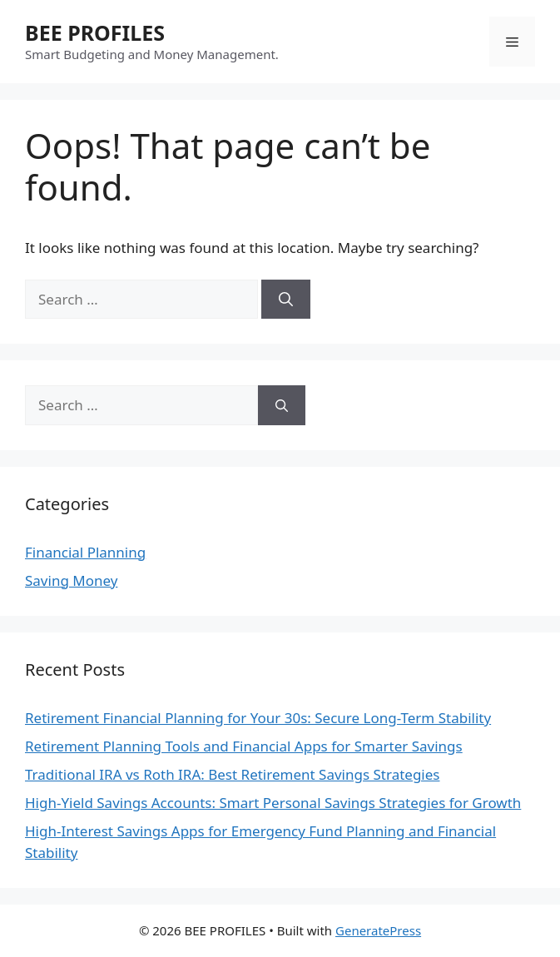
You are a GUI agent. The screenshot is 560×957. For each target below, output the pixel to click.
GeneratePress (378, 930)
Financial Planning (85, 552)
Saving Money (71, 580)
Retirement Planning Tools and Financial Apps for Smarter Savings (244, 746)
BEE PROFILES (95, 32)
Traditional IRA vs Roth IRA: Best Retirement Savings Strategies (232, 774)
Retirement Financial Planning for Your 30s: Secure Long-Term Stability (258, 718)
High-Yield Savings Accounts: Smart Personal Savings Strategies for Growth (273, 803)
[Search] (286, 300)
